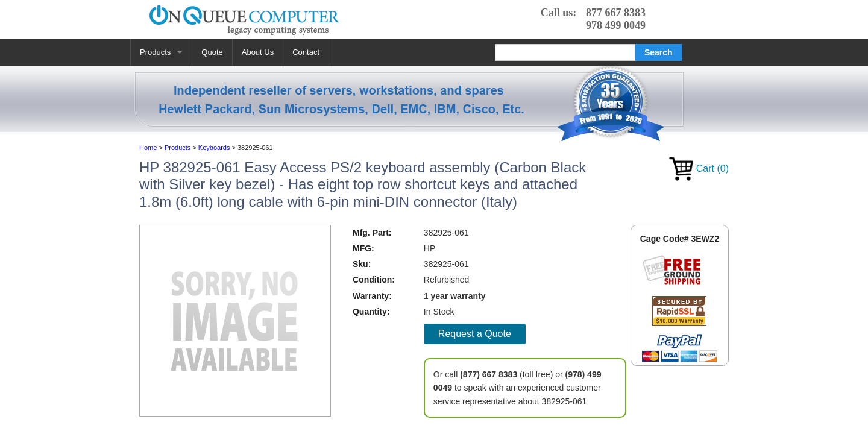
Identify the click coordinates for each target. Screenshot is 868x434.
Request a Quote (475, 334)
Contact (306, 52)
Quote (212, 52)
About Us (258, 52)
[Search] (565, 52)
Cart (699, 168)
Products (155, 52)
